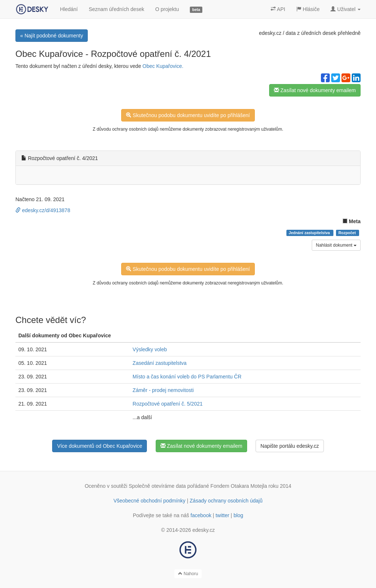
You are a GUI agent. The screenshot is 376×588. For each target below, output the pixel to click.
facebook (201, 515)
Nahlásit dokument (336, 245)
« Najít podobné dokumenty (52, 36)
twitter (222, 515)
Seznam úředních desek (117, 9)
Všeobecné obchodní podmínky (149, 501)
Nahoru (188, 574)
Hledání (69, 9)
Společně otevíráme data (158, 486)
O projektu (167, 9)
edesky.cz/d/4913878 (43, 210)
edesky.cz (270, 33)
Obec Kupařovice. (163, 66)
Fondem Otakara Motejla (239, 486)
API (278, 9)
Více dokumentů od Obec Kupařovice (100, 446)
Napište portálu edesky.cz (290, 446)
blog (238, 515)
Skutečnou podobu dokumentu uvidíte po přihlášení (188, 115)
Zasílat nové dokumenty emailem (315, 90)
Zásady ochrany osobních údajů (226, 501)
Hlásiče (308, 9)
